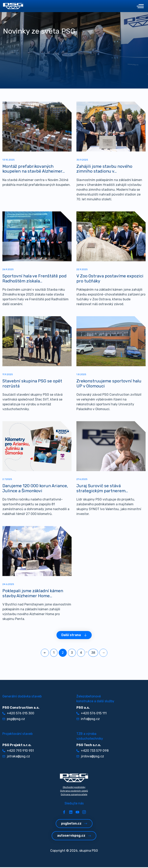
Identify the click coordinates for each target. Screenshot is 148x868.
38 (93, 654)
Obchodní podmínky (74, 788)
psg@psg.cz (14, 720)
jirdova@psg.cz (90, 757)
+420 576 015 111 (91, 714)
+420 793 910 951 (18, 752)
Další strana (74, 636)
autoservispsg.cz (74, 837)
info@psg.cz (88, 720)
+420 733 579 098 (92, 752)
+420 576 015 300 (18, 714)
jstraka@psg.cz (16, 757)
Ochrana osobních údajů (74, 792)
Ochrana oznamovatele (74, 795)
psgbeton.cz (74, 824)
